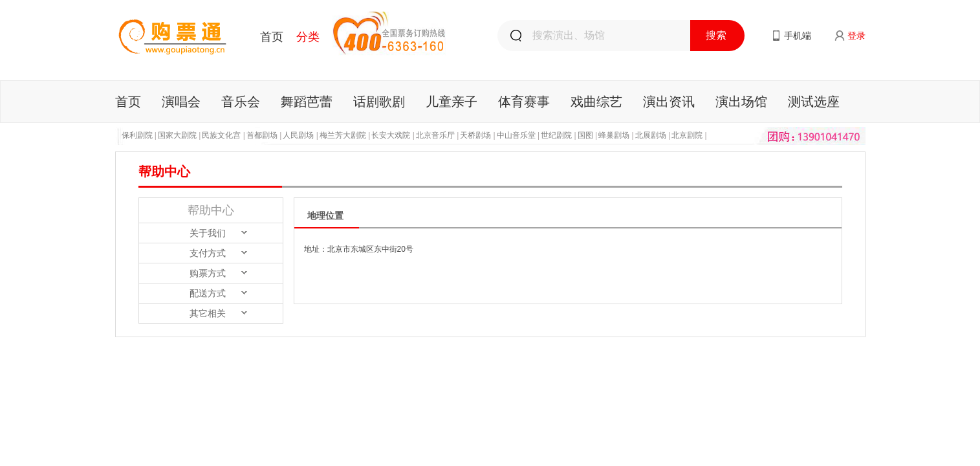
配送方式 (208, 293)
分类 (308, 37)
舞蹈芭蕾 (307, 102)
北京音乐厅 (435, 135)
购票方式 (208, 273)
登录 (856, 36)
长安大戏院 (391, 135)
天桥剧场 (475, 135)
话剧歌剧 (379, 102)
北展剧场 (651, 135)
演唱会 (181, 102)
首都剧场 (262, 135)
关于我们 (208, 233)
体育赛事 (524, 102)
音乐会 (241, 102)
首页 (272, 37)
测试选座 (814, 102)
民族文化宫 (221, 135)
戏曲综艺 (596, 102)
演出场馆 (741, 102)
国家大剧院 (177, 135)
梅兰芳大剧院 (343, 135)
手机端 (798, 36)
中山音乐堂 (516, 135)
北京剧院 (687, 135)
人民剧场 (298, 135)
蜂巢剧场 (614, 135)
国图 (585, 135)
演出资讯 (669, 102)
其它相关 (208, 313)
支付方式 (208, 253)
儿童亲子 (452, 102)
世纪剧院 (556, 135)
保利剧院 (137, 135)
